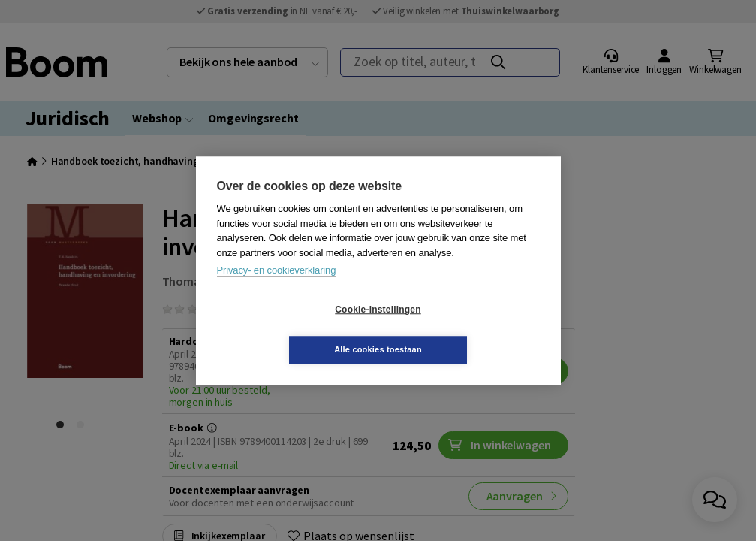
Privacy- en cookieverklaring (277, 290)
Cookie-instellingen (288, 330)
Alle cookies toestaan (467, 329)
